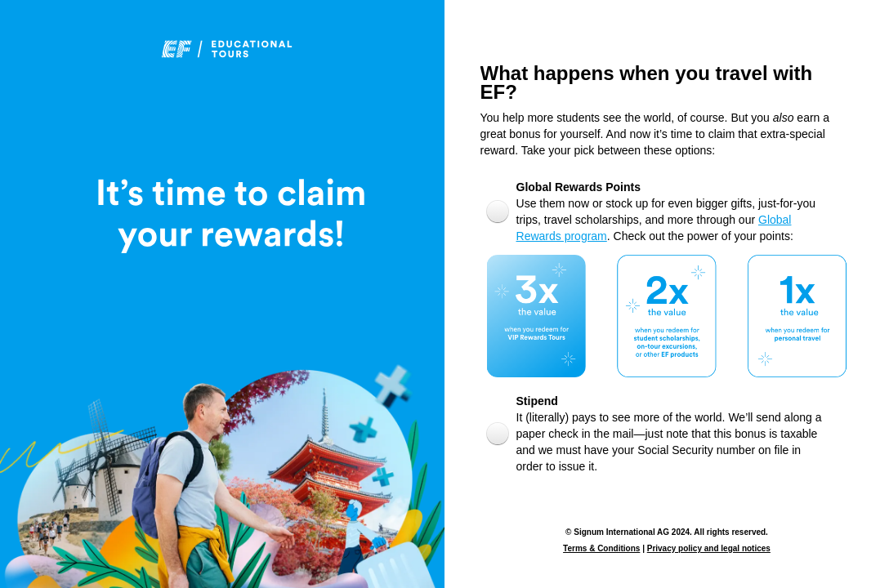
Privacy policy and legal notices (709, 548)
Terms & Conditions (601, 548)
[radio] (686, 211)
